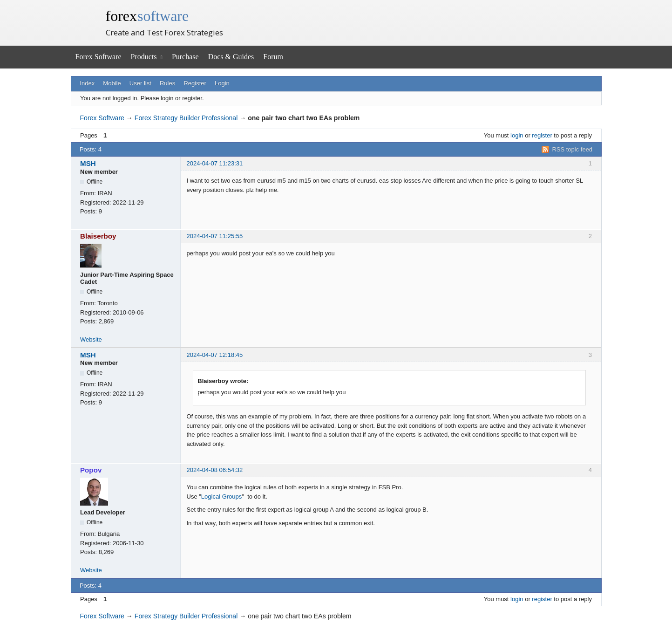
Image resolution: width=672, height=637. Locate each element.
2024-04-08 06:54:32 (215, 470)
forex (147, 16)
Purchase (185, 57)
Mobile (112, 83)
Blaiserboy (98, 236)
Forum (273, 57)
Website (91, 339)
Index (87, 83)
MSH (88, 163)
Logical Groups (221, 497)
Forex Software (98, 57)
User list (140, 83)
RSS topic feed (572, 149)
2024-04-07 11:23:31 (215, 163)
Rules (167, 83)
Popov (91, 470)
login (517, 135)
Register (195, 83)
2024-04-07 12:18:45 (215, 355)
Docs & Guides (231, 57)
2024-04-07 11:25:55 (215, 236)
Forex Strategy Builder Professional (186, 118)
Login (222, 83)
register (542, 135)
